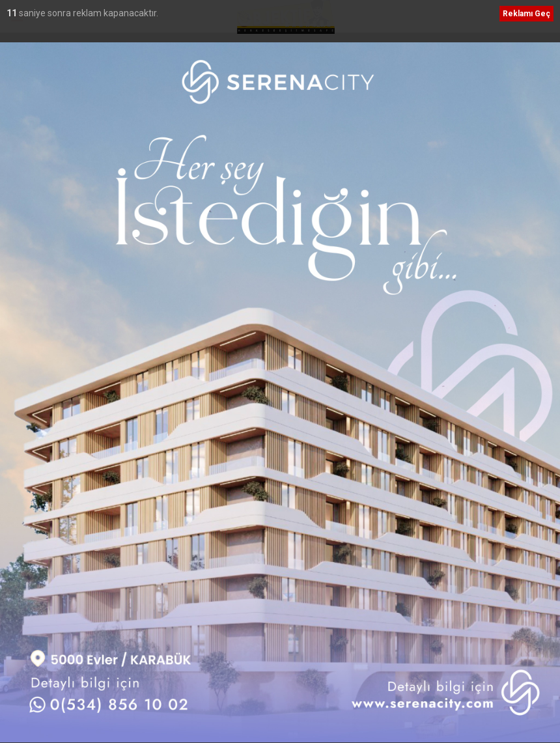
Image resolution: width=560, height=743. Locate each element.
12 (13, 13)
